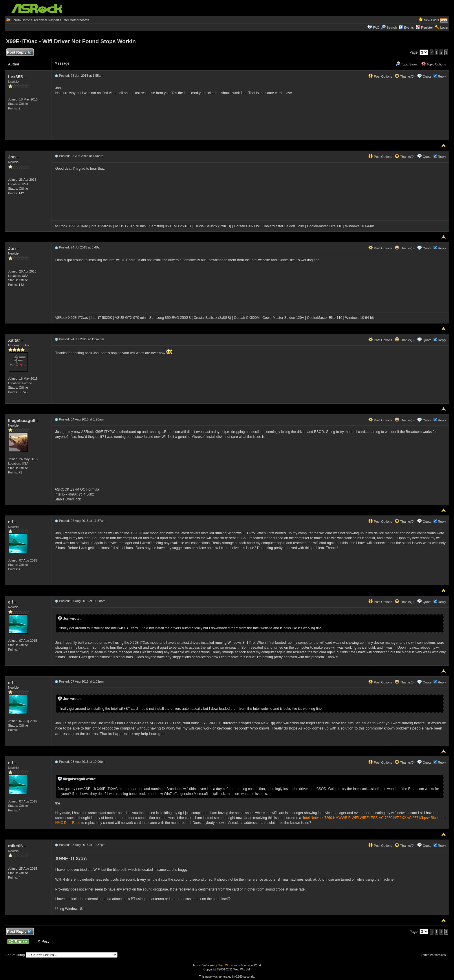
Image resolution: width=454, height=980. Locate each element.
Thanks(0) (404, 76)
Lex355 (17, 77)
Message (62, 63)
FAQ (376, 28)
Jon (14, 157)
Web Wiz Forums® (230, 965)
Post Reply (19, 53)
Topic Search (407, 64)
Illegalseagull (23, 420)
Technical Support (46, 20)
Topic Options (434, 64)
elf (12, 522)
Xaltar (16, 340)
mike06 (17, 846)
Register (427, 28)
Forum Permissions (435, 955)
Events (406, 28)
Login (444, 28)
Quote (427, 76)
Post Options (380, 76)
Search (392, 28)
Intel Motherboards (76, 20)
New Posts (432, 20)
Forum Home (21, 20)
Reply (442, 76)
